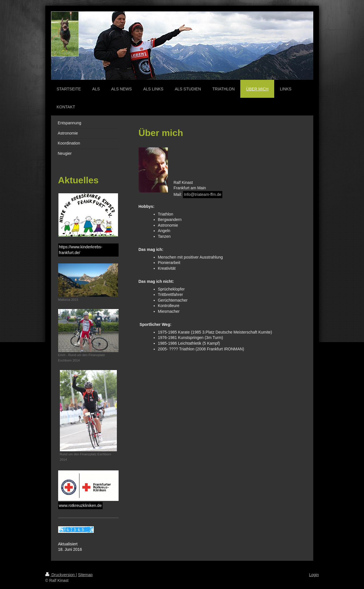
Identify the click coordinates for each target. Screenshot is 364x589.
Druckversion (61, 575)
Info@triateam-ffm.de (203, 194)
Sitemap (85, 575)
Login (314, 575)
